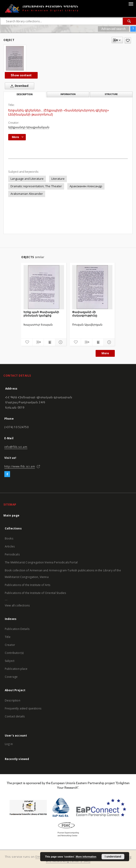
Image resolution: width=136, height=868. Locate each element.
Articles (10, 546)
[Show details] (60, 342)
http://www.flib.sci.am (20, 466)
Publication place (16, 669)
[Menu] (131, 4)
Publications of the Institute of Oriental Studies (35, 593)
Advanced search (114, 29)
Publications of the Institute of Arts (28, 585)
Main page (12, 515)
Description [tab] (25, 94)
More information (86, 857)
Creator (10, 645)
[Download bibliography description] (38, 342)
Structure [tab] (111, 94)
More (105, 353)
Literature (58, 179)
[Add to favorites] (128, 40)
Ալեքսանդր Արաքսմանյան (29, 127)
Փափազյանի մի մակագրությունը (85, 314)
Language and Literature (27, 179)
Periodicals (12, 554)
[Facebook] (7, 474)
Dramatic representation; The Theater (36, 186)
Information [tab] (68, 94)
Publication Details (17, 629)
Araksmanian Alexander (27, 194)
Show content (21, 75)
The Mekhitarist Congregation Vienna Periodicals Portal (41, 562)
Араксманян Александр (86, 186)
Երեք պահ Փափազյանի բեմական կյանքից (41, 314)
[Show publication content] (49, 342)
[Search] (129, 21)
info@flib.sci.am (16, 447)
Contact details (15, 716)
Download (18, 86)
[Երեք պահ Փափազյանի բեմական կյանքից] (44, 287)
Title (8, 637)
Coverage (11, 677)
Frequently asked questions (23, 708)
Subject (10, 661)
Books (9, 538)
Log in (9, 744)
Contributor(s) (14, 653)
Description (13, 700)
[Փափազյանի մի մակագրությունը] (92, 287)
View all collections (17, 605)
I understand (113, 857)
